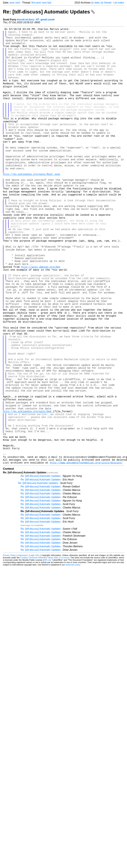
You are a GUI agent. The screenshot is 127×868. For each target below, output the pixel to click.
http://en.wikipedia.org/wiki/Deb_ (28, 489)
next (18, 3)
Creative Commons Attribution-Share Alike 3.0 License (45, 647)
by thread (106, 3)
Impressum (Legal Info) (29, 644)
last (49, 3)
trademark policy (73, 654)
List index (119, 3)
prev (12, 3)
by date (95, 3)
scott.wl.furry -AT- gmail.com (36, 20)
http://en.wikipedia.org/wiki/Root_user (32, 204)
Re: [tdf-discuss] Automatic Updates (49, 12)
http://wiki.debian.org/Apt (41, 315)
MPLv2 (47, 649)
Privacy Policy (9, 644)
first (34, 3)
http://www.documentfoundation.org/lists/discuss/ (86, 552)
